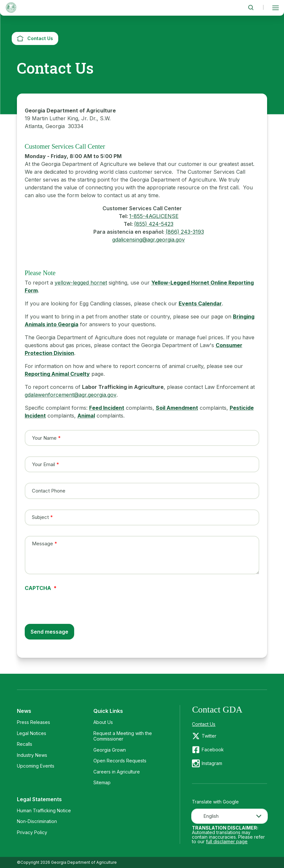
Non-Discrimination (37, 821)
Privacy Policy (32, 832)
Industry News (32, 755)
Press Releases (34, 722)
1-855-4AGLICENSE (154, 216)
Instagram (212, 763)
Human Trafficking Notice (44, 810)
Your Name (44, 438)
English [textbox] (211, 816)
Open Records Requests (120, 761)
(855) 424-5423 (154, 224)
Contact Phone (49, 491)
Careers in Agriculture (117, 772)
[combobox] (230, 816)
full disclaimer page (227, 841)
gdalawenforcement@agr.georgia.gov (71, 395)
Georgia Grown (110, 750)
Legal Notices (32, 733)
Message (42, 544)
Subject (40, 517)
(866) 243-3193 (185, 232)
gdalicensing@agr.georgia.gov (149, 240)
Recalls (25, 744)
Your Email (43, 464)
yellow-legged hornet (81, 283)
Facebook (213, 750)
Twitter (209, 736)
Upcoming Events (36, 766)
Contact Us (204, 724)
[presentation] (74, 603)
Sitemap (102, 782)
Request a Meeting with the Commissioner (123, 736)
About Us (103, 722)
